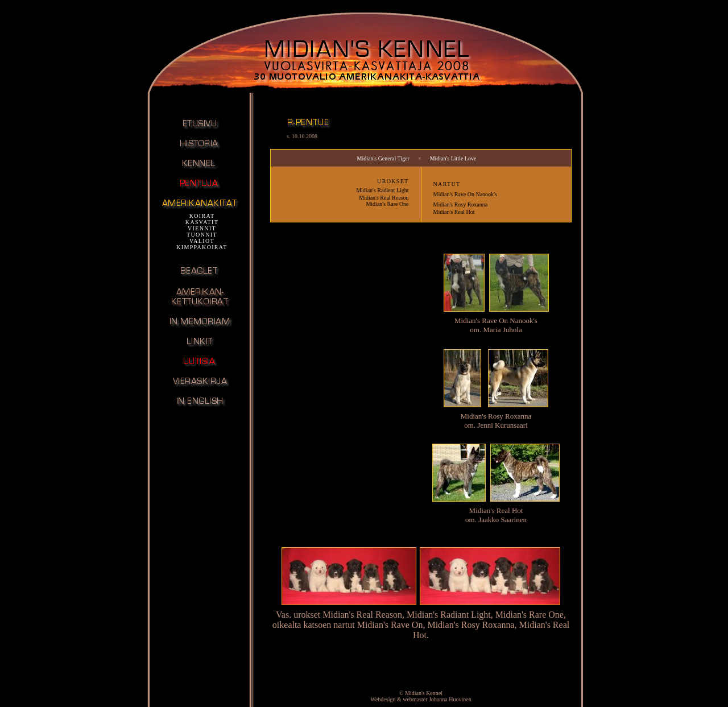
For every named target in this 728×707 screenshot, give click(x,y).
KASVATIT (202, 222)
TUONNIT (202, 235)
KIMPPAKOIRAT (202, 247)
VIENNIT (202, 228)
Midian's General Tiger (383, 158)
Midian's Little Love (453, 158)
